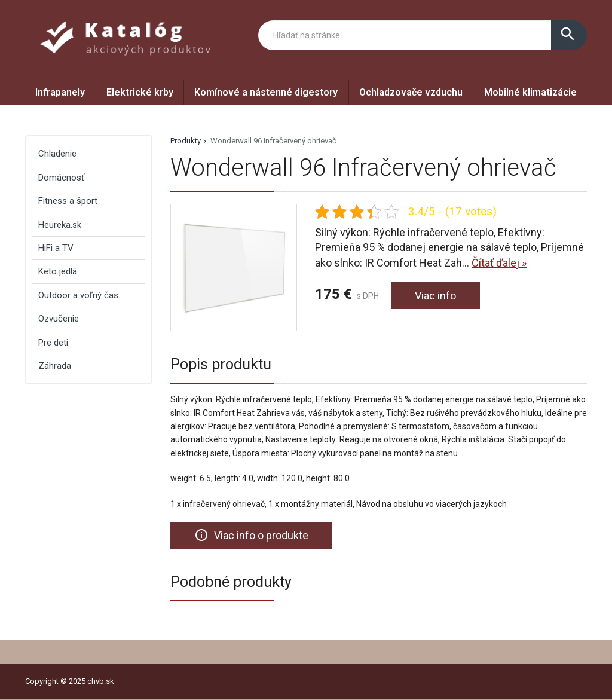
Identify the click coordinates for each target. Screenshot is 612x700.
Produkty (186, 141)
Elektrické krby (140, 92)
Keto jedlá (58, 271)
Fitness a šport (68, 201)
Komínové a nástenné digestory (266, 92)
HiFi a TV (56, 248)
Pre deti (53, 343)
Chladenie (57, 154)
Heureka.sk (60, 225)
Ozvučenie (59, 319)
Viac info (435, 296)
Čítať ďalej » (499, 263)
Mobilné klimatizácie (530, 92)
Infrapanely (60, 92)
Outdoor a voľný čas (78, 295)
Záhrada (55, 366)
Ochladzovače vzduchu (411, 92)
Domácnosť (61, 178)
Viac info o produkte (251, 535)
